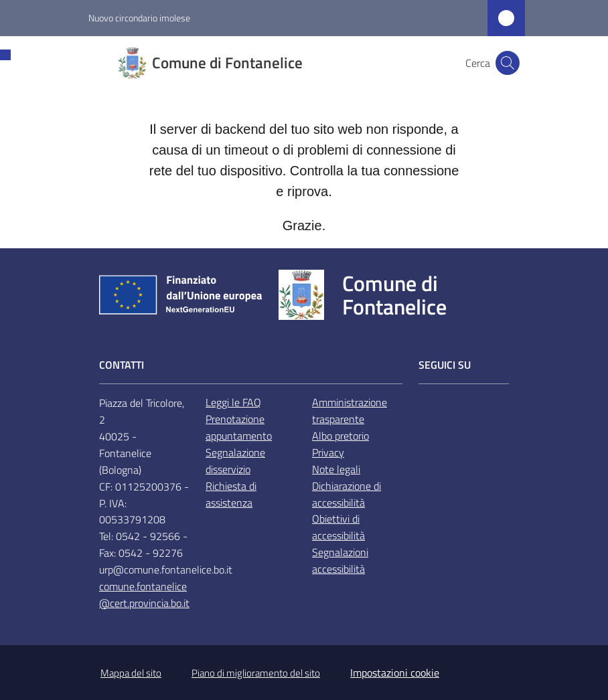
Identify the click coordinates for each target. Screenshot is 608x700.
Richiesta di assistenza (231, 494)
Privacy (328, 452)
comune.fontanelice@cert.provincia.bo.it (144, 595)
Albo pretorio (340, 436)
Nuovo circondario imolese (139, 18)
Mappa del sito (131, 673)
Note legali (336, 469)
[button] (508, 63)
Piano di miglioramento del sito (256, 673)
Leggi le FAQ (233, 402)
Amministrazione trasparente (350, 411)
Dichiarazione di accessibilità (347, 494)
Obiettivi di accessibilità (338, 527)
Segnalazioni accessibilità (340, 560)
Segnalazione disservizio (235, 461)
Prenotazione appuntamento (239, 427)
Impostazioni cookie (395, 673)
